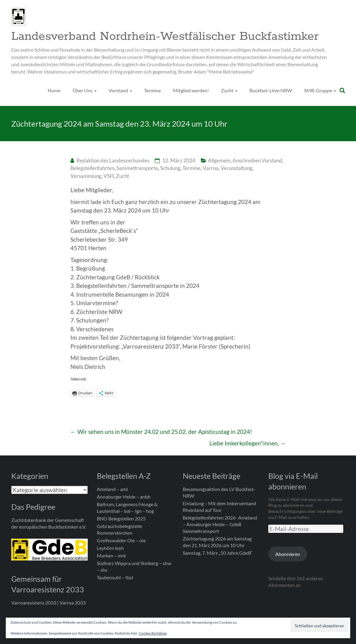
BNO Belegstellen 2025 (121, 518)
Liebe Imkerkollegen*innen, (248, 443)
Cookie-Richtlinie (153, 633)
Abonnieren (288, 554)
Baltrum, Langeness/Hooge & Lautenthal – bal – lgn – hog (127, 508)
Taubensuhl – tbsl (115, 577)
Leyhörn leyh (110, 548)
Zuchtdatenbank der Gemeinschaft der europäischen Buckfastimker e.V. (49, 523)
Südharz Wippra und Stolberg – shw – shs (134, 566)
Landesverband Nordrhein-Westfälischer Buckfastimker (165, 36)
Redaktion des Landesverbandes (113, 160)
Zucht (227, 90)
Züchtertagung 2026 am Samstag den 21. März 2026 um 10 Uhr (217, 542)
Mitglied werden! (191, 90)
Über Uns (83, 90)
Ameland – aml (112, 489)
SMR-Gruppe (318, 90)
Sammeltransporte (137, 168)
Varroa (211, 168)
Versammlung (86, 176)
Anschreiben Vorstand (257, 160)
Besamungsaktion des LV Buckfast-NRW (219, 492)
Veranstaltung (236, 168)
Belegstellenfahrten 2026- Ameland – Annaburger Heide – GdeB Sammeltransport (220, 524)
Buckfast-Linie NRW (271, 90)
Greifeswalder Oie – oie (121, 540)
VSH (109, 176)
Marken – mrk (111, 555)
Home (54, 90)
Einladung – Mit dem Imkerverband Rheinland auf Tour (219, 507)
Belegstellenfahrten (92, 168)
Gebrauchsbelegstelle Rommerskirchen (119, 529)
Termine (153, 90)
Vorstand (118, 90)
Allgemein (219, 160)
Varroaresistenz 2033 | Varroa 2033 (48, 603)
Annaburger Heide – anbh (124, 497)
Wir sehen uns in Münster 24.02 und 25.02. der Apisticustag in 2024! (161, 432)
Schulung (170, 168)
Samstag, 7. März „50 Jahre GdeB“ (218, 553)
